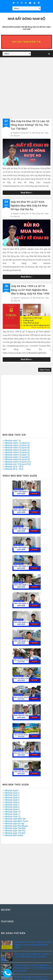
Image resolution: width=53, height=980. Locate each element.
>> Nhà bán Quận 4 (11, 798)
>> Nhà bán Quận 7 (11, 805)
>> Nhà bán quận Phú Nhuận (15, 826)
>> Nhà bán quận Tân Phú (14, 831)
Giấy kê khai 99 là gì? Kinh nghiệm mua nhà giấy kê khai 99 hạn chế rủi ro (29, 206)
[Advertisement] (26, 92)
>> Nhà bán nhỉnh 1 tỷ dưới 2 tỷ (16, 443)
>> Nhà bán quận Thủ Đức (14, 833)
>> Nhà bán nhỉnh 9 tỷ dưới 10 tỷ (17, 462)
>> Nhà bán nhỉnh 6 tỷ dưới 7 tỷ (16, 455)
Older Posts (45, 370)
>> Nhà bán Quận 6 (11, 802)
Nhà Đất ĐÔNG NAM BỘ (26, 19)
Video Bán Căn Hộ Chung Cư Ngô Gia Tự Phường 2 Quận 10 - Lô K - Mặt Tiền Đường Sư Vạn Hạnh (33, 968)
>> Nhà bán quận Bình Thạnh (15, 821)
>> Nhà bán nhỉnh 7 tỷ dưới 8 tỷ (16, 457)
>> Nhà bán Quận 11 (12, 814)
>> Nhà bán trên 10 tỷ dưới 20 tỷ (17, 464)
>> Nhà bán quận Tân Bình (14, 828)
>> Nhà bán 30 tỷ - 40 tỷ (13, 469)
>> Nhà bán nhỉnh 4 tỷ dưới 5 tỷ (16, 450)
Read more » (27, 193)
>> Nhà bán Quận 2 (11, 793)
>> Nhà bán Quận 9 (11, 809)
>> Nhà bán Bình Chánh (13, 835)
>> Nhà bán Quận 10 (12, 812)
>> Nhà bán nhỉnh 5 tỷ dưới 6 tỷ (16, 452)
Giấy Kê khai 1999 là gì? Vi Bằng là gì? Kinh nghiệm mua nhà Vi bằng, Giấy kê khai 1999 (30, 290)
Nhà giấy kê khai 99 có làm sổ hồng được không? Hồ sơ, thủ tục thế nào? (30, 125)
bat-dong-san (38, 133)
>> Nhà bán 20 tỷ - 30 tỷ (13, 467)
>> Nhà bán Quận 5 (11, 800)
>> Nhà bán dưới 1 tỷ (12, 441)
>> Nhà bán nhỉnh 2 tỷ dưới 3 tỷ (16, 445)
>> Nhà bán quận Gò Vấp (13, 824)
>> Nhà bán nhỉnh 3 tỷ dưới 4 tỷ (16, 448)
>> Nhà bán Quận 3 (11, 795)
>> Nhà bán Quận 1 (11, 790)
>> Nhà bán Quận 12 (12, 817)
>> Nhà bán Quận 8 (11, 807)
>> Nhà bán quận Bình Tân (14, 819)
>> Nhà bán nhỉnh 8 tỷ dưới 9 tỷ (16, 459)
